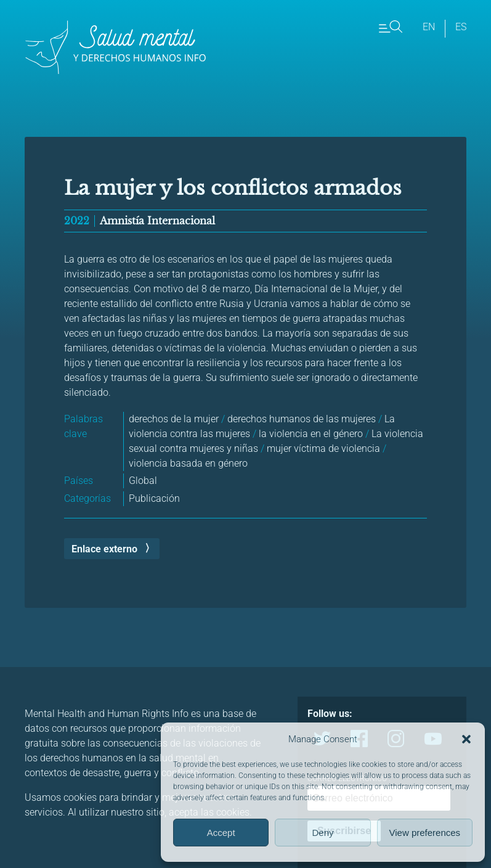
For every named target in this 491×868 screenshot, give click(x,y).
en (429, 27)
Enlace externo (104, 549)
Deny (323, 833)
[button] (466, 739)
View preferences (425, 833)
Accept (221, 833)
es (461, 27)
